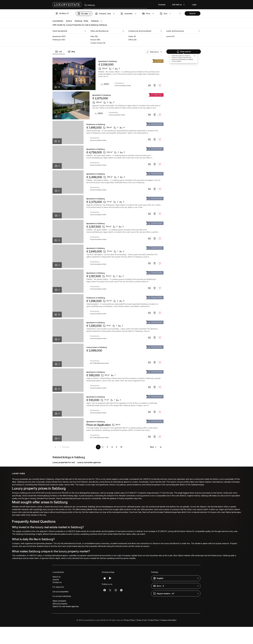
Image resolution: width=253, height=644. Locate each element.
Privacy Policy (129, 620)
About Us (56, 577)
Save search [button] (184, 52)
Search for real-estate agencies (66, 606)
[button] (84, 14)
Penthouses (57, 40)
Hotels (131, 36)
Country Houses (97, 43)
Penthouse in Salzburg (96, 124)
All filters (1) (62, 13)
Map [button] (71, 52)
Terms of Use (141, 620)
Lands (169, 36)
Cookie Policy (153, 620)
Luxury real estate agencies (89, 462)
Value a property (59, 601)
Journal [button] (56, 580)
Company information (168, 620)
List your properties (60, 592)
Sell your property (60, 604)
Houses (93, 40)
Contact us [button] (57, 582)
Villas (92, 36)
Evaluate (162, 5)
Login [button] (194, 5)
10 (121, 447)
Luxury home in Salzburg (97, 347)
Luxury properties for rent (64, 462)
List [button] (59, 52)
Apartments (57, 36)
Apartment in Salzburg (108, 61)
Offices (131, 40)
